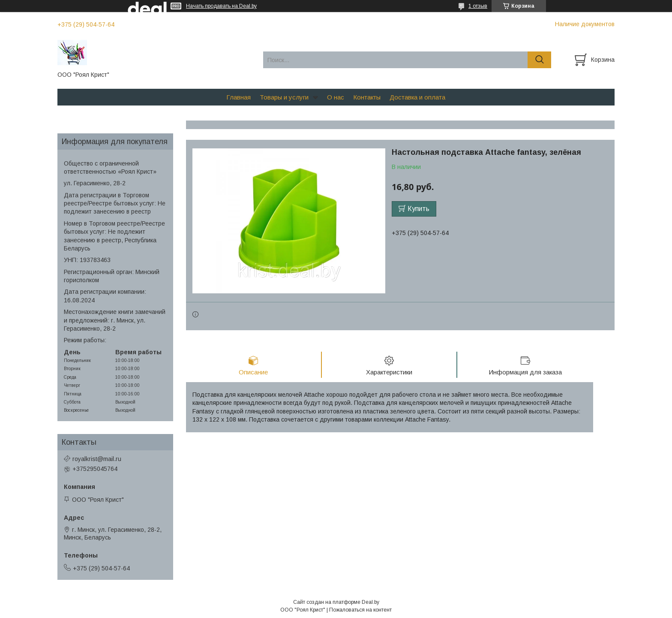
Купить (418, 209)
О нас (336, 97)
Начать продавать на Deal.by (221, 6)
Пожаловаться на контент (360, 610)
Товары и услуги (284, 97)
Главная (238, 97)
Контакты (367, 97)
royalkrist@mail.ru (97, 459)
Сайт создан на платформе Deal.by (336, 602)
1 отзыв (478, 6)
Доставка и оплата (417, 97)
